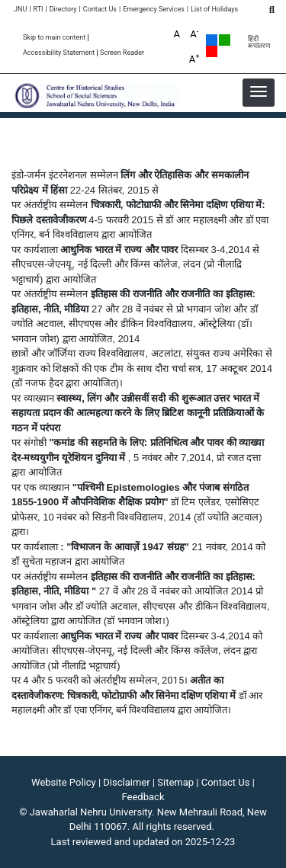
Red (212, 51)
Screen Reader (122, 53)
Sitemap (175, 782)
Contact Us (100, 10)
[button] (259, 91)
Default (212, 40)
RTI (38, 10)
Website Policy (64, 782)
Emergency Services (154, 10)
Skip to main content (54, 38)
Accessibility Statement (59, 53)
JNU (20, 10)
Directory (63, 10)
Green (225, 40)
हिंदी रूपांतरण (259, 43)
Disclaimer (126, 782)
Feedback (143, 797)
